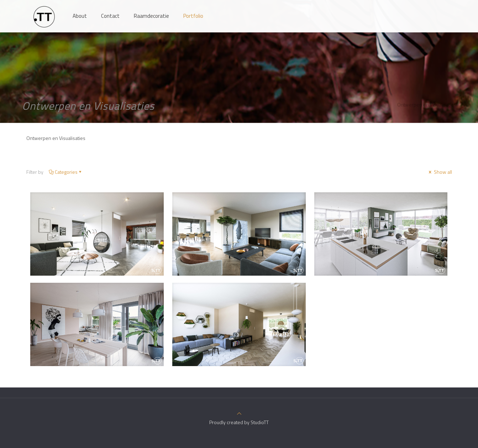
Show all (440, 172)
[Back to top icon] (239, 413)
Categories (66, 172)
